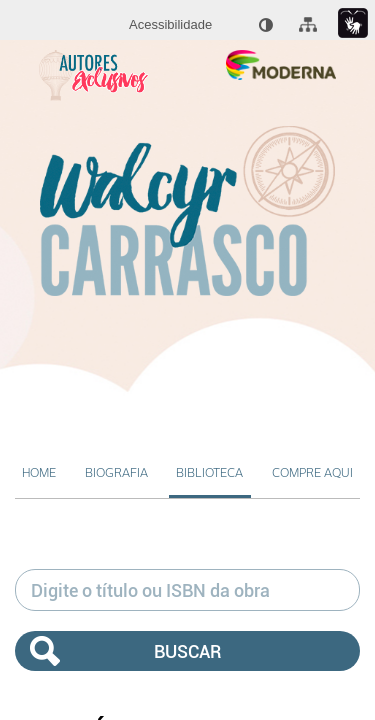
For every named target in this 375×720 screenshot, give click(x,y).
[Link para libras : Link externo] (353, 23)
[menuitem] (170, 25)
